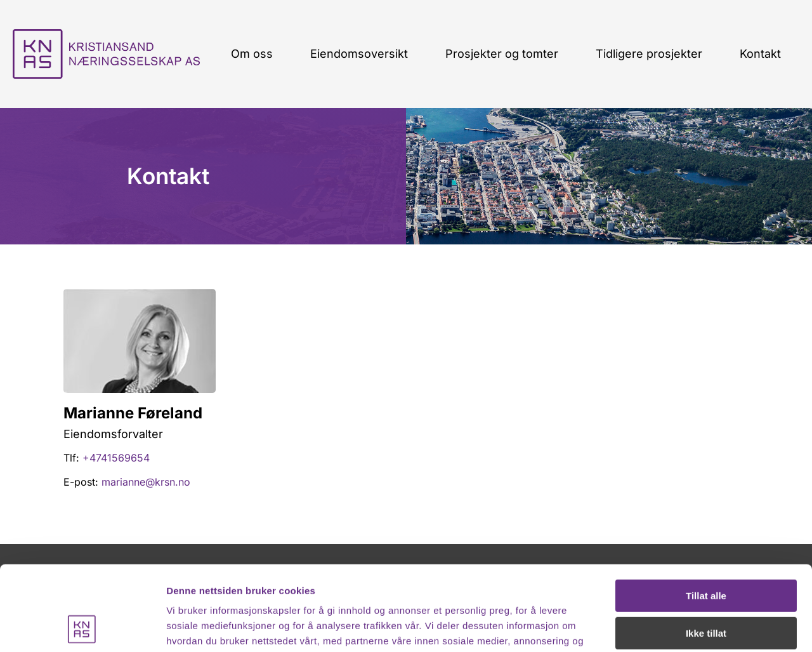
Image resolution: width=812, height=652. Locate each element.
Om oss (252, 54)
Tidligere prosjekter (649, 54)
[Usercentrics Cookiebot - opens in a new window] (82, 627)
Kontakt (760, 54)
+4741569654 (116, 458)
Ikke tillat (706, 553)
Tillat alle (706, 516)
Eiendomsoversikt (359, 54)
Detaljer (184, 627)
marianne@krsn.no (146, 482)
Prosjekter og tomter (502, 54)
